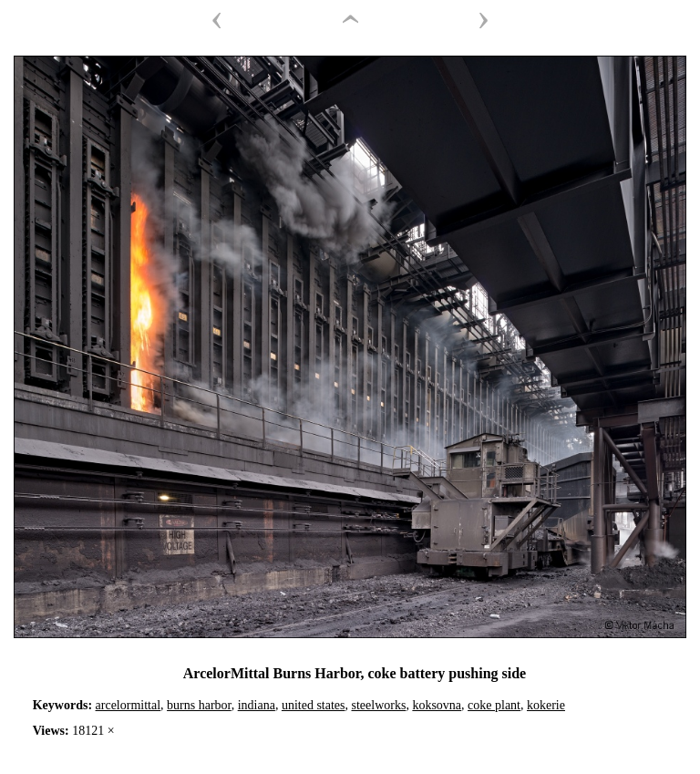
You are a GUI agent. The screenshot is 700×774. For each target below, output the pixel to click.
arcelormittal (129, 705)
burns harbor (199, 705)
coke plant (494, 705)
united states (314, 705)
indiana (257, 705)
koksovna (437, 705)
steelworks (379, 705)
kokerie (546, 705)
